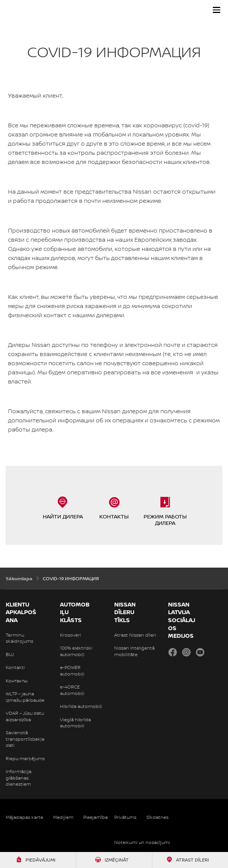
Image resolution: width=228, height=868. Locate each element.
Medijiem (63, 817)
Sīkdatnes (157, 817)
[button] (217, 10)
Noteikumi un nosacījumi (142, 842)
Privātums (125, 817)
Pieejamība (95, 817)
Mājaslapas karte (24, 817)
